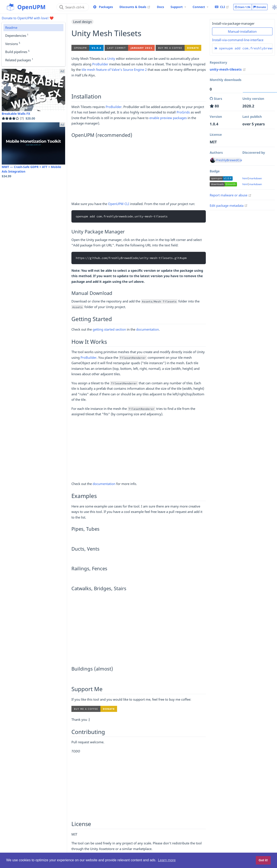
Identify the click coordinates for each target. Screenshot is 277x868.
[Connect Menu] (201, 7)
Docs (160, 7)
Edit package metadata (229, 205)
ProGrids (183, 112)
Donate (260, 7)
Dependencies (17, 35)
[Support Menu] (178, 7)
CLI (222, 7)
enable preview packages (168, 118)
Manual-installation (242, 31)
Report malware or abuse (231, 195)
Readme (11, 27)
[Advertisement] (139, 171)
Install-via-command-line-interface (238, 40)
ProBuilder (100, 64)
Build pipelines (17, 52)
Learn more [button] (167, 860)
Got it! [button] (263, 860)
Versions (13, 44)
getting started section (109, 329)
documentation (147, 329)
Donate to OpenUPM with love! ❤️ (28, 18)
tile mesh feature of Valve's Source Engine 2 (114, 70)
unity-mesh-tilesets (228, 69)
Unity (111, 58)
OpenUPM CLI (119, 204)
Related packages (19, 60)
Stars (243, 7)
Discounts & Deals (135, 7)
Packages (106, 7)
